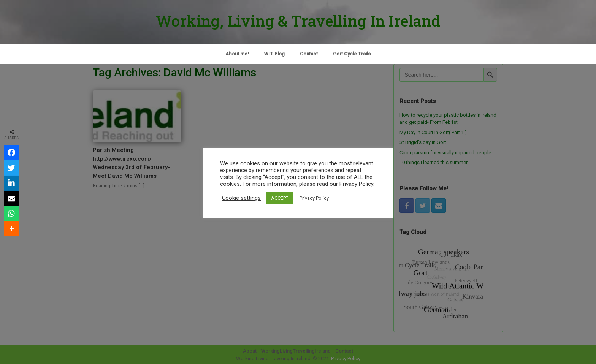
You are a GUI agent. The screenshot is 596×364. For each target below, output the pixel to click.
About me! (237, 54)
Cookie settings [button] (241, 198)
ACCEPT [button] (280, 198)
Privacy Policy (314, 198)
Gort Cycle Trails (352, 54)
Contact (309, 54)
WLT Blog (274, 54)
